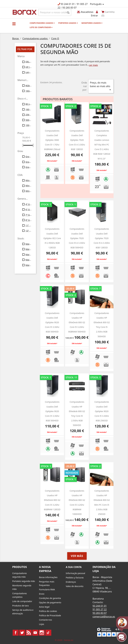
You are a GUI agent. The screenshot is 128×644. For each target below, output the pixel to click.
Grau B (29, 162)
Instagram (42, 633)
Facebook (16, 633)
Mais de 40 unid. (29, 260)
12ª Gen (29, 231)
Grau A (29, 156)
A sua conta (74, 567)
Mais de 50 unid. (29, 265)
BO (24, 12)
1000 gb (29, 125)
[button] (14, 24)
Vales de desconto (75, 586)
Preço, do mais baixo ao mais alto (101, 86)
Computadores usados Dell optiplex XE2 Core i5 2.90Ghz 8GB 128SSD (52, 238)
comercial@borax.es (104, 617)
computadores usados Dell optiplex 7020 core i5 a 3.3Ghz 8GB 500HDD (77, 238)
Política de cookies (48, 611)
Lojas (42, 624)
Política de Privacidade (50, 615)
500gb (29, 120)
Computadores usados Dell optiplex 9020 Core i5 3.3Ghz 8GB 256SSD (102, 411)
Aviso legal (44, 607)
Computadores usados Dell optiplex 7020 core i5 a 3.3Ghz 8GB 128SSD (77, 140)
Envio (42, 594)
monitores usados (92, 23)
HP (29, 67)
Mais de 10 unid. (29, 244)
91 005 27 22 (100, 609)
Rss (29, 633)
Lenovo (29, 72)
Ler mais (93, 65)
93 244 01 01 (68, 4)
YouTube (35, 633)
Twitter (22, 633)
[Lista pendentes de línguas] (97, 4)
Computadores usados (42, 23)
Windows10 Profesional (29, 186)
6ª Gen (29, 209)
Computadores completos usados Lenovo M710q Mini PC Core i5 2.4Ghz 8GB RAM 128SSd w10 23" (102, 145)
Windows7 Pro (29, 180)
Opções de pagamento (50, 602)
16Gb (29, 91)
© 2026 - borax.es (64, 640)
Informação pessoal (76, 573)
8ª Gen (29, 220)
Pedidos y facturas (75, 578)
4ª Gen (29, 204)
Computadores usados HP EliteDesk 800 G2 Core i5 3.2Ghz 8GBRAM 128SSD (52, 500)
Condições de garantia (50, 598)
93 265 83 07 (70, 8)
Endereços (71, 582)
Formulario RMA (47, 589)
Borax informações (48, 577)
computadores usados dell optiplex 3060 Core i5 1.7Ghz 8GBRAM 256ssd (52, 140)
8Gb (29, 85)
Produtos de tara (21, 606)
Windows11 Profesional (29, 191)
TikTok (48, 633)
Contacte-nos (46, 620)
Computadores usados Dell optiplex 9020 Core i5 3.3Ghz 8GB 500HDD (52, 322)
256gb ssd (29, 115)
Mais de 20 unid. (29, 249)
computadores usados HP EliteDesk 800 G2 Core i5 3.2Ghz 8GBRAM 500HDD (77, 322)
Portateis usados (68, 23)
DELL (29, 62)
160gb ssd (29, 109)
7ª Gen (29, 215)
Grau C (29, 167)
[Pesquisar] (55, 12)
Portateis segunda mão (24, 581)
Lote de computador (41, 27)
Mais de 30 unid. (29, 254)
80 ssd (29, 104)
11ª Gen (29, 225)
